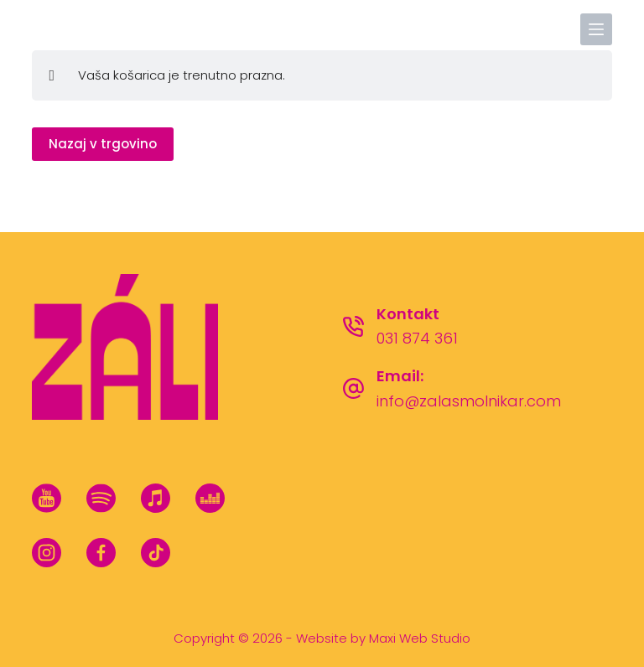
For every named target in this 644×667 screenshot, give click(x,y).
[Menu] (596, 29)
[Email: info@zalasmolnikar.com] (353, 388)
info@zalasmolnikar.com (469, 401)
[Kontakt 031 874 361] (353, 326)
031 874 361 (417, 338)
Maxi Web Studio (420, 638)
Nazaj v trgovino (103, 144)
